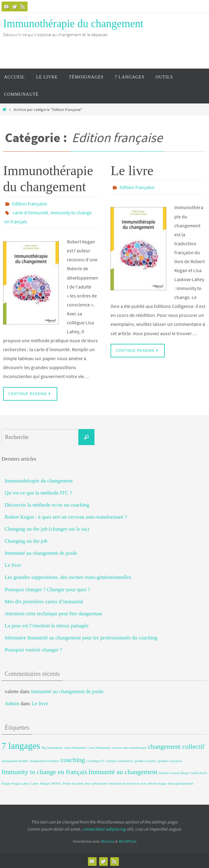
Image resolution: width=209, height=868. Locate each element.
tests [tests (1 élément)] (144, 783)
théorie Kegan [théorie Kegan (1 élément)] (157, 783)
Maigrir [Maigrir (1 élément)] (45, 783)
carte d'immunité (30, 212)
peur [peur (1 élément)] (88, 783)
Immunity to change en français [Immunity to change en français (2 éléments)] (44, 771)
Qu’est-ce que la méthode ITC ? (38, 492)
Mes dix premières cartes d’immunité (44, 601)
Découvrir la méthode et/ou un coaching (47, 504)
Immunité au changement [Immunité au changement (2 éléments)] (123, 771)
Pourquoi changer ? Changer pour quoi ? (47, 589)
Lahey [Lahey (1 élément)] (35, 783)
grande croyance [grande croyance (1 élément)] (146, 760)
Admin (12, 703)
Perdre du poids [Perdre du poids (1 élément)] (73, 783)
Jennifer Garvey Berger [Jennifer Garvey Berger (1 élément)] (174, 772)
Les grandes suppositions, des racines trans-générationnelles (68, 576)
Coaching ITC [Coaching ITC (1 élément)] (96, 760)
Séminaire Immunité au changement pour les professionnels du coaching (81, 637)
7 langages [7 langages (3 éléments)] (21, 745)
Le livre (132, 171)
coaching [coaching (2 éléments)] (73, 759)
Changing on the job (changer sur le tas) (47, 528)
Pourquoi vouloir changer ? (33, 649)
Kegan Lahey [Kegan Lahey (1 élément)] (20, 783)
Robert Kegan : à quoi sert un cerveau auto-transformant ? (66, 516)
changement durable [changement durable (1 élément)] (15, 760)
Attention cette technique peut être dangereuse (53, 613)
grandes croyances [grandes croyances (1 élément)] (170, 760)
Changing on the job (26, 540)
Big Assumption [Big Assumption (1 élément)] (52, 747)
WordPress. (128, 840)
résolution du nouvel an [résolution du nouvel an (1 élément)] (124, 783)
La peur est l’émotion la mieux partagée (47, 625)
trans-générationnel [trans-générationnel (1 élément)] (181, 783)
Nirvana (107, 840)
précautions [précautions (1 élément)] (100, 783)
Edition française (30, 204)
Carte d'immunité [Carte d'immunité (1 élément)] (99, 747)
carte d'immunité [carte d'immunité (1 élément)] (75, 747)
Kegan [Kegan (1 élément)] (6, 783)
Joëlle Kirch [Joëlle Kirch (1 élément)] (199, 772)
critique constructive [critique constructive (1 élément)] (120, 760)
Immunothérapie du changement (73, 24)
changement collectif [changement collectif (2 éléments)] (176, 746)
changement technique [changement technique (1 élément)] (44, 760)
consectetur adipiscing (104, 828)
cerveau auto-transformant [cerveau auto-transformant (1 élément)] (129, 747)
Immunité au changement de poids (41, 552)
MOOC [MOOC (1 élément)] (56, 783)
